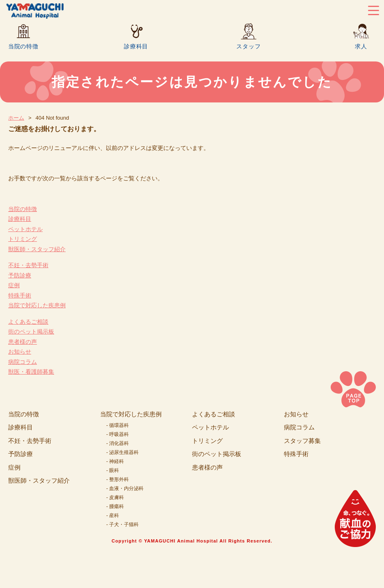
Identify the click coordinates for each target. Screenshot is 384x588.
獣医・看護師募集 (31, 372)
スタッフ (248, 46)
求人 (361, 46)
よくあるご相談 (28, 322)
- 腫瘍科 (115, 506)
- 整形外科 (118, 479)
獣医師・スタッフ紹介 (37, 249)
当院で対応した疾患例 (37, 305)
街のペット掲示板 (31, 331)
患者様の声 (23, 342)
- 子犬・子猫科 (122, 524)
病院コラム (23, 362)
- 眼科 (113, 470)
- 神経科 (115, 461)
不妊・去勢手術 (28, 265)
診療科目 (136, 46)
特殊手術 (20, 295)
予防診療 (20, 275)
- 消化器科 (118, 443)
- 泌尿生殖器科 (122, 452)
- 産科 (113, 515)
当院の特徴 (23, 46)
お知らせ (20, 352)
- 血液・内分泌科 (125, 488)
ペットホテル (25, 229)
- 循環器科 (118, 425)
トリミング (23, 239)
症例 (14, 285)
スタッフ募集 (302, 441)
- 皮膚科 (115, 497)
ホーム (16, 118)
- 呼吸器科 (118, 434)
